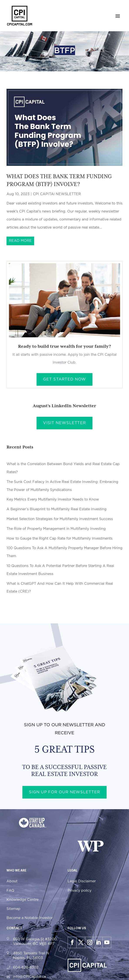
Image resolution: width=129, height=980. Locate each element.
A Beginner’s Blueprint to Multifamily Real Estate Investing (57, 509)
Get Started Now (64, 379)
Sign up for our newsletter (64, 792)
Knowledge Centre (23, 900)
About (12, 881)
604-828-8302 (26, 967)
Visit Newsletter (64, 423)
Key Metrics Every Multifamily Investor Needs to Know (53, 499)
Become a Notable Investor (30, 918)
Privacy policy (80, 891)
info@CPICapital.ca (29, 977)
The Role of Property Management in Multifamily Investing (56, 529)
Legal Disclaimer (82, 881)
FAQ (10, 891)
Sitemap (13, 909)
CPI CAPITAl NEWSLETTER (57, 194)
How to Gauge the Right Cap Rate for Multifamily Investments (59, 539)
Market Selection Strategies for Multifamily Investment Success (60, 519)
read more (20, 241)
